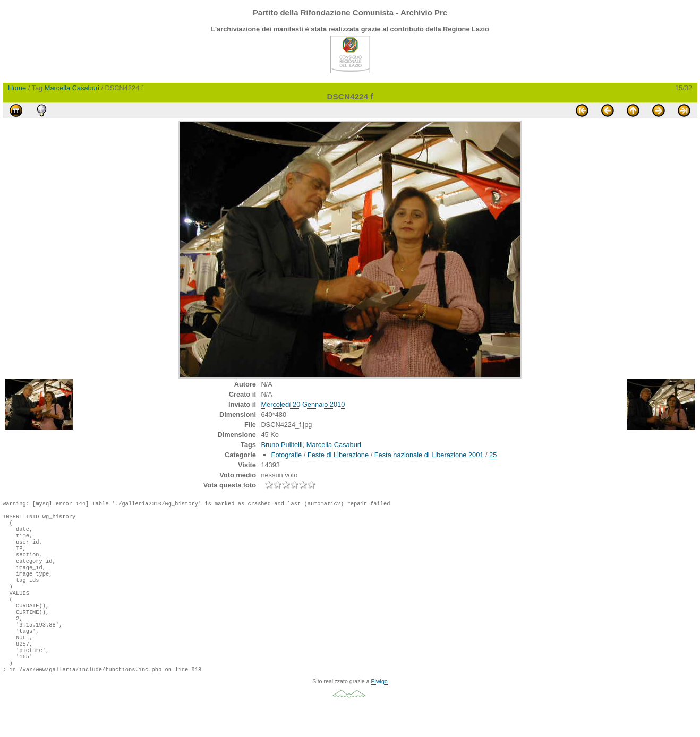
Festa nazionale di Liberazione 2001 (429, 455)
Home (17, 88)
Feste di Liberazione (338, 455)
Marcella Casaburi (72, 88)
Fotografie (287, 455)
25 (493, 455)
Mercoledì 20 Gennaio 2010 (303, 404)
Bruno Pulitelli (281, 445)
